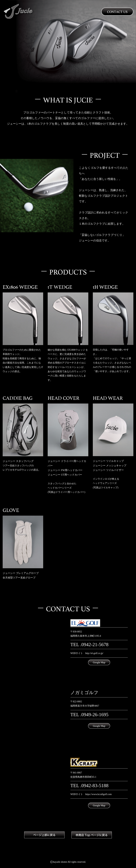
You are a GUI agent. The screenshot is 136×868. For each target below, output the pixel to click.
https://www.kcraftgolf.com (98, 794)
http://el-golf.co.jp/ (94, 653)
